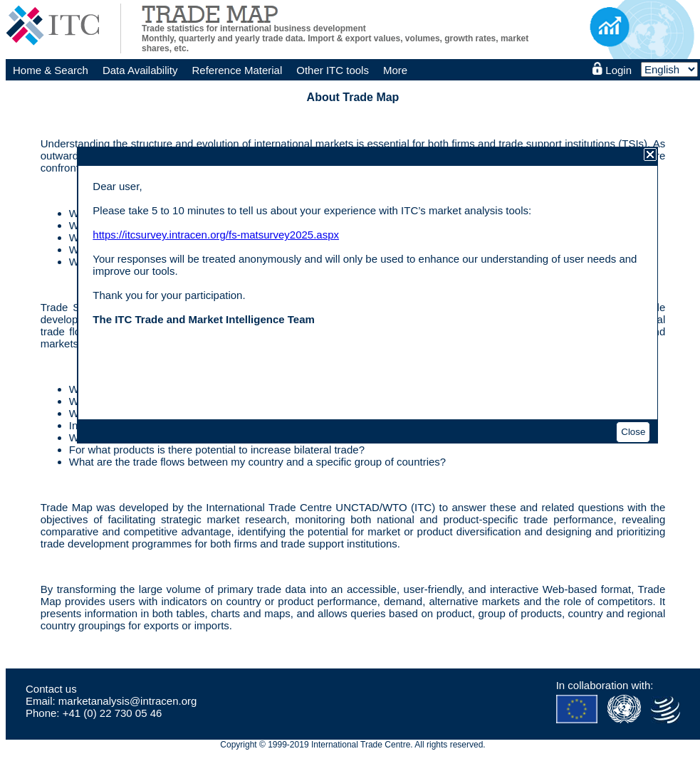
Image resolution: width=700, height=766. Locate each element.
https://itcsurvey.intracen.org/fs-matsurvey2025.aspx (216, 235)
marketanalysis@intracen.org (127, 701)
